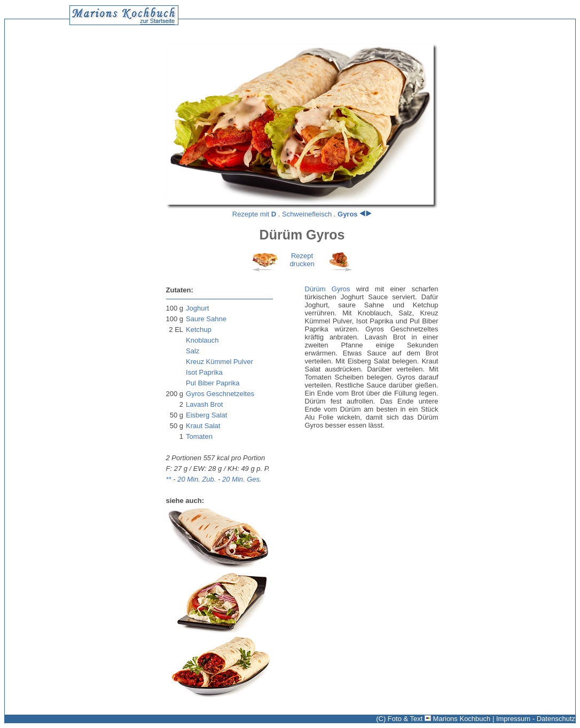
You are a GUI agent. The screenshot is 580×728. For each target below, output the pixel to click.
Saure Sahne (206, 319)
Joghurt (197, 308)
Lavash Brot (204, 404)
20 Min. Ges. (242, 479)
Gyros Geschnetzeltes (220, 394)
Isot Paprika (204, 372)
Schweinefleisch (307, 214)
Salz (193, 351)
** (169, 479)
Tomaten (199, 436)
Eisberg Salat (206, 415)
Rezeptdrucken (302, 260)
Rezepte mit (254, 214)
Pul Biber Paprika (213, 383)
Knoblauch (202, 340)
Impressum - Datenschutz (536, 719)
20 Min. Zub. (197, 479)
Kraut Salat (203, 426)
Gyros (348, 214)
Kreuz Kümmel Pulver (220, 362)
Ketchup (199, 330)
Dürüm (315, 289)
